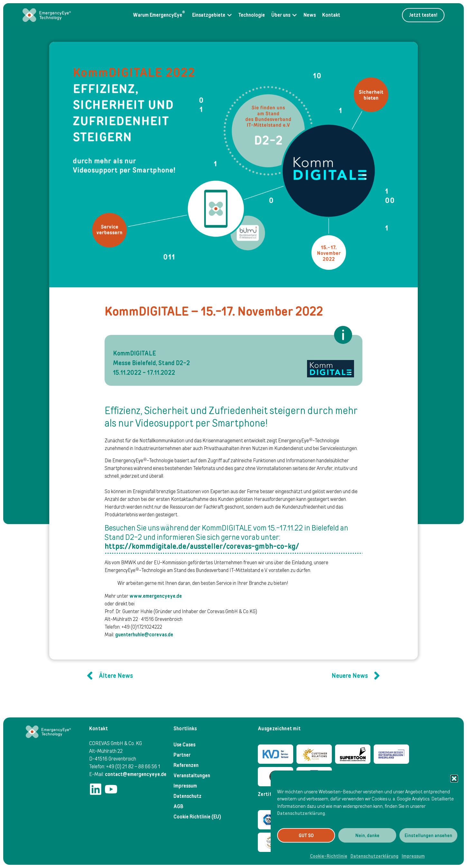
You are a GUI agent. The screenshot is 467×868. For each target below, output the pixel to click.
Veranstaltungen (192, 776)
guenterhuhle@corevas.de (144, 635)
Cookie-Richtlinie (329, 856)
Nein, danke (367, 836)
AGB (178, 806)
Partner (182, 755)
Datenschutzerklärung (301, 813)
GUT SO (306, 836)
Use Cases (184, 745)
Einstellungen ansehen (428, 836)
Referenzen (186, 765)
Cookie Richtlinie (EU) (197, 817)
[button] (454, 779)
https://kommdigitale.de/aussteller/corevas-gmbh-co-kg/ (202, 546)
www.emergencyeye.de (156, 596)
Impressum (413, 856)
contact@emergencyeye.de (136, 774)
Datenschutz (187, 796)
